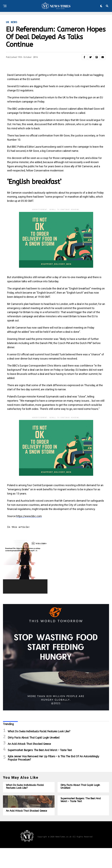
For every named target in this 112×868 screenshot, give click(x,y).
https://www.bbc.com (29, 516)
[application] (25, 567)
